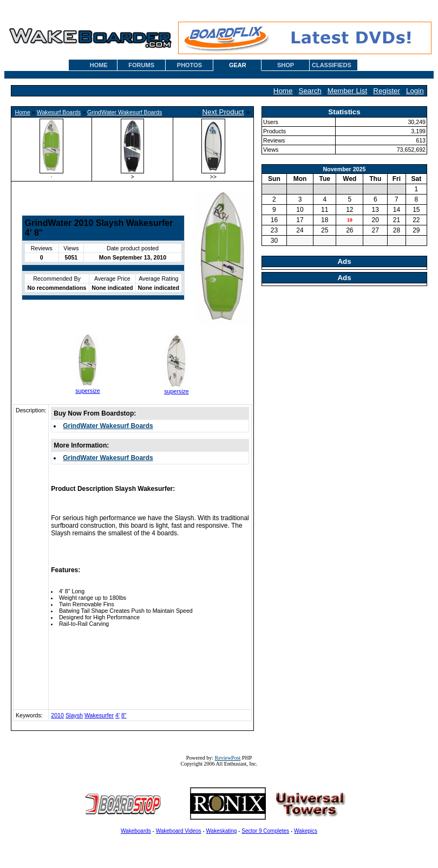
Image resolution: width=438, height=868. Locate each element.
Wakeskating (222, 831)
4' (117, 715)
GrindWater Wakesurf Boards (125, 112)
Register (387, 91)
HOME (99, 65)
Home (283, 91)
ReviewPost (228, 758)
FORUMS (141, 65)
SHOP (286, 65)
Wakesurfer (99, 715)
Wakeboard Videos (179, 831)
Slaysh (74, 715)
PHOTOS (189, 65)
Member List (347, 91)
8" (124, 715)
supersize (88, 391)
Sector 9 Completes (265, 831)
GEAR (238, 65)
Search (310, 91)
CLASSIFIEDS (332, 65)
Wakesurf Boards (59, 112)
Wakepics (306, 831)
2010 (57, 715)
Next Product (223, 112)
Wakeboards (136, 831)
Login (415, 91)
